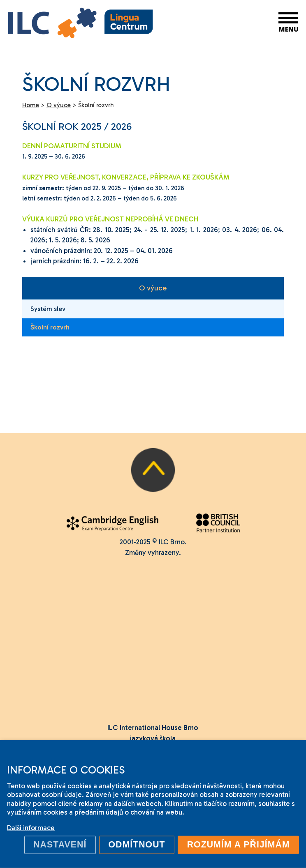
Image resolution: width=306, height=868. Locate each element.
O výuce (153, 288)
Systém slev (48, 309)
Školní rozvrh (50, 327)
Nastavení (60, 845)
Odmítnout (137, 845)
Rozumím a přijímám (239, 845)
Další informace (31, 828)
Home (31, 105)
